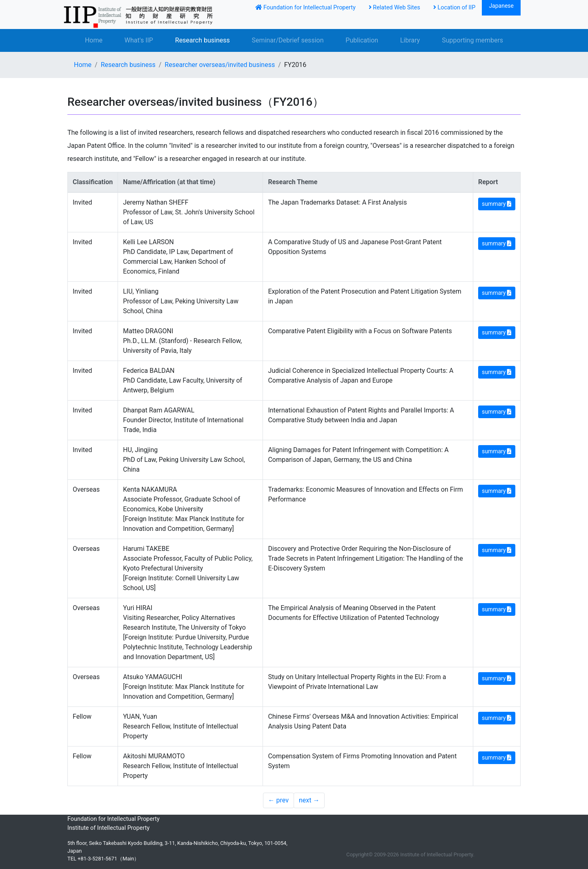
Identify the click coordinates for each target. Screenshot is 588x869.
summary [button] (497, 204)
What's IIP (139, 40)
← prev (278, 800)
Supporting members (472, 40)
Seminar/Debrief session (288, 40)
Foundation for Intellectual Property (305, 8)
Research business (203, 40)
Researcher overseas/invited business (220, 65)
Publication (362, 40)
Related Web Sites (394, 8)
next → (309, 800)
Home (94, 40)
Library (410, 40)
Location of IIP (454, 8)
